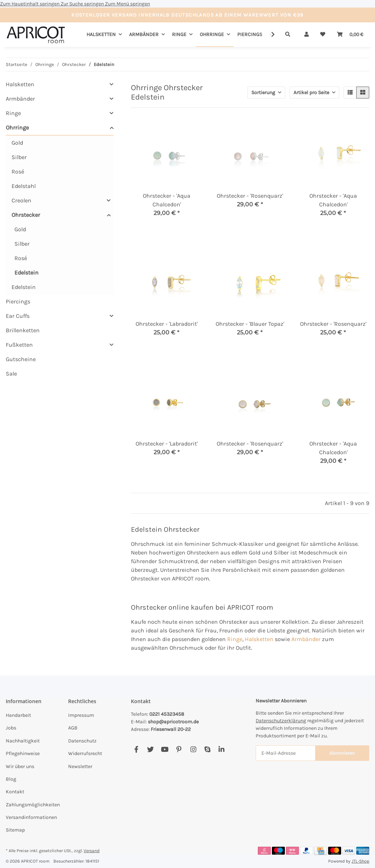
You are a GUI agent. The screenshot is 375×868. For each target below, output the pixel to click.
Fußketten (19, 345)
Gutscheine (21, 359)
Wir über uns (20, 766)
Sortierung (263, 93)
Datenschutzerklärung (281, 721)
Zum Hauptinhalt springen (30, 4)
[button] (306, 34)
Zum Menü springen (127, 4)
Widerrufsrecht (85, 753)
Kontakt (15, 792)
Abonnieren (342, 753)
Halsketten (259, 639)
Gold (17, 143)
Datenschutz (82, 741)
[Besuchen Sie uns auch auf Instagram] (193, 750)
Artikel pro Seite (311, 93)
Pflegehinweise (23, 753)
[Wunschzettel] (323, 34)
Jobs (11, 728)
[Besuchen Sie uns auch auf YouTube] (165, 750)
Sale (11, 374)
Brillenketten (23, 330)
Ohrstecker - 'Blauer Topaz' (250, 324)
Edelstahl (24, 186)
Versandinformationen (31, 817)
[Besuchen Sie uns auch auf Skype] (207, 750)
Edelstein (27, 273)
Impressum (81, 715)
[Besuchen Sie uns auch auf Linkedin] (222, 750)
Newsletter (80, 766)
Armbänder (306, 639)
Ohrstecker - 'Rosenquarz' (250, 196)
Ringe (235, 639)
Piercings (18, 301)
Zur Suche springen (83, 4)
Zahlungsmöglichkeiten (33, 805)
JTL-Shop (360, 861)
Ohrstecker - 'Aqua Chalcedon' (167, 200)
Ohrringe (17, 128)
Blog (11, 779)
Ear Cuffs (18, 316)
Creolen (21, 200)
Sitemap (15, 830)
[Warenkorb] (350, 34)
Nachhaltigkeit (23, 741)
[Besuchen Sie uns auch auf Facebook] (136, 750)
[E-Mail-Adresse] (286, 753)
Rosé (18, 172)
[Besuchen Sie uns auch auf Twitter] (151, 750)
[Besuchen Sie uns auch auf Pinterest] (179, 750)
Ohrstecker (26, 215)
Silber (19, 157)
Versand (92, 851)
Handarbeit (18, 715)
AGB (73, 728)
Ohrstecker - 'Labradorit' (167, 324)
